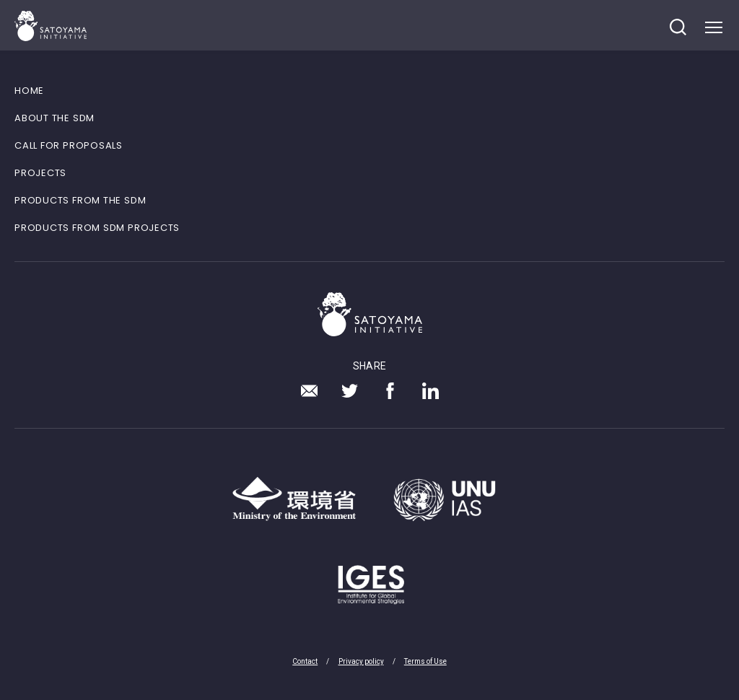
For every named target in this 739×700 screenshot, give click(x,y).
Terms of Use (425, 661)
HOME (29, 91)
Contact (305, 661)
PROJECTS (40, 173)
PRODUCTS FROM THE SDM (80, 200)
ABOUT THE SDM (54, 118)
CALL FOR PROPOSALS (69, 145)
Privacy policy (361, 661)
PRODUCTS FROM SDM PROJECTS (97, 228)
